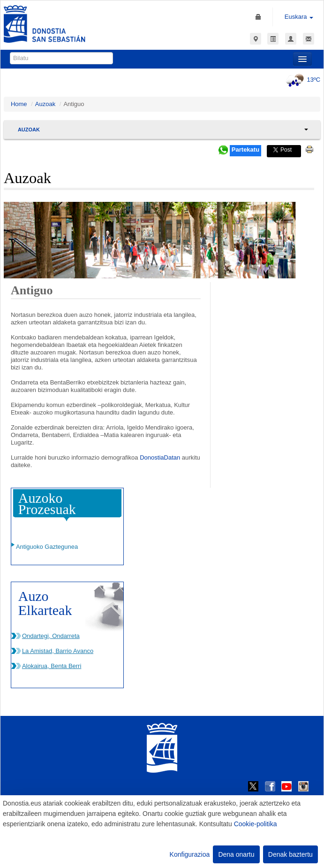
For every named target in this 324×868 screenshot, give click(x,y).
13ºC (302, 80)
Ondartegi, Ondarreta (51, 636)
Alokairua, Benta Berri (52, 666)
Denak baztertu (290, 854)
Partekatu (245, 150)
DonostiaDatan (160, 457)
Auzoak (45, 104)
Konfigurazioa (190, 854)
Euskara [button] (299, 17)
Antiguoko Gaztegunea (47, 547)
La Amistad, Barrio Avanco (58, 651)
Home (19, 104)
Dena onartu (236, 854)
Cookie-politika (256, 824)
